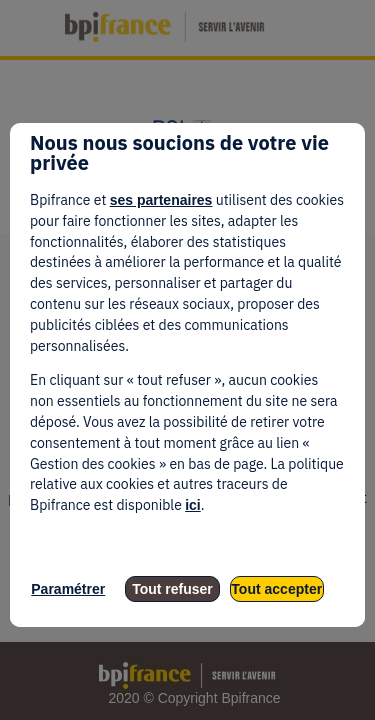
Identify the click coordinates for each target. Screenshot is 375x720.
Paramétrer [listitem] (68, 589)
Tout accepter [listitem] (276, 589)
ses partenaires (161, 200)
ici (193, 505)
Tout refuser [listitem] (172, 589)
